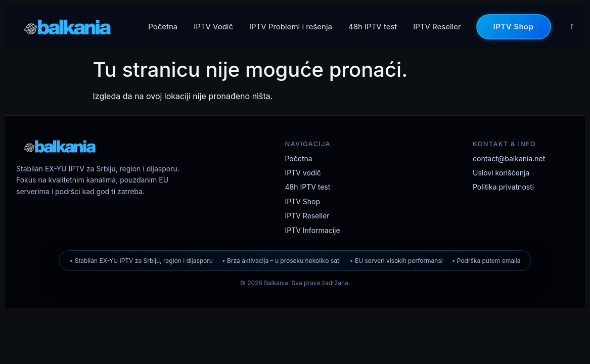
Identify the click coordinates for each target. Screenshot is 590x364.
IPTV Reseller (437, 27)
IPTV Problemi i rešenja (291, 27)
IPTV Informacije (313, 230)
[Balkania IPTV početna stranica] (107, 146)
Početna (163, 27)
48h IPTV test (373, 27)
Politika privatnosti (503, 187)
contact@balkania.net (509, 158)
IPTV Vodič (213, 27)
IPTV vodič (303, 173)
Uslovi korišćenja (501, 173)
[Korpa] (573, 27)
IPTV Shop (514, 26)
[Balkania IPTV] (68, 27)
